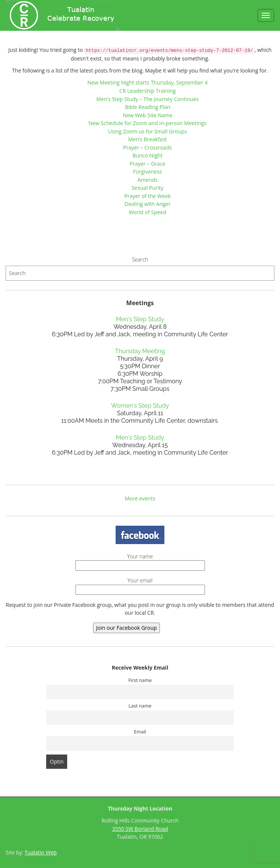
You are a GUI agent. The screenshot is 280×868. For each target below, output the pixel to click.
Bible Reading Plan (148, 107)
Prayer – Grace (147, 164)
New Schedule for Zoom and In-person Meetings (148, 123)
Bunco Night (148, 155)
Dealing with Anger (148, 204)
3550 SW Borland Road (140, 829)
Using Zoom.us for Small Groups (148, 131)
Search (140, 259)
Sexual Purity (148, 188)
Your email (140, 585)
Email (140, 732)
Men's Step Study (140, 319)
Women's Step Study (140, 406)
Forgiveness (147, 172)
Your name (140, 561)
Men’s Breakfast (148, 139)
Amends (148, 180)
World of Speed (148, 212)
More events (140, 498)
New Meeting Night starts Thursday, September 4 (148, 82)
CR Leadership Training (148, 91)
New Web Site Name (148, 115)
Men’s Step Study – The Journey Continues (148, 99)
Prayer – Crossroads (148, 147)
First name (140, 680)
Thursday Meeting (140, 351)
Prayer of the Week (148, 196)
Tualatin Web (41, 852)
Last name (140, 706)
